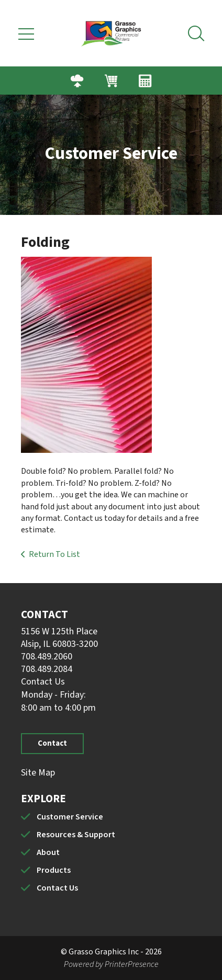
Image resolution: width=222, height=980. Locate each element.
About (48, 852)
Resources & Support (76, 835)
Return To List (54, 554)
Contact (52, 743)
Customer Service (70, 817)
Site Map (38, 773)
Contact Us (43, 682)
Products (54, 870)
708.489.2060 (47, 657)
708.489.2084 (47, 669)
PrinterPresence (132, 964)
